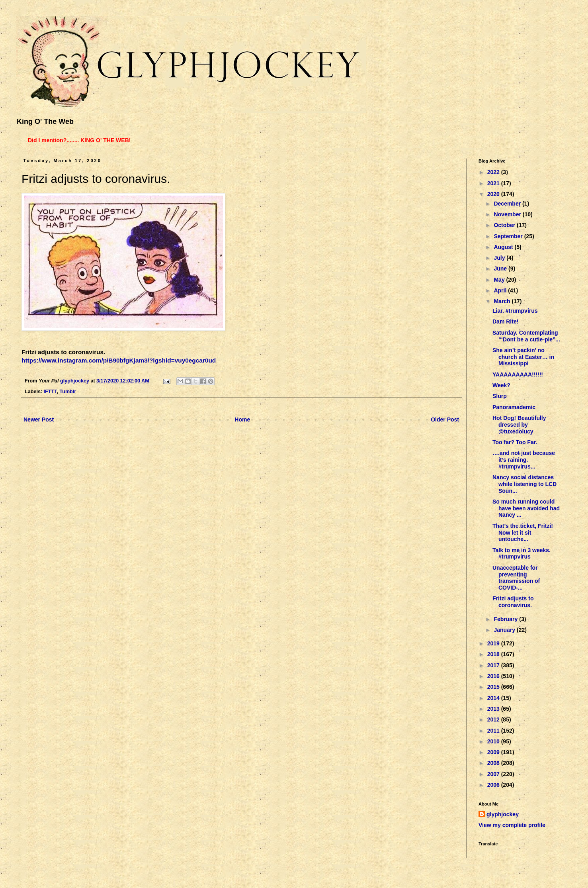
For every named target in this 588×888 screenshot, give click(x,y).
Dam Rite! (505, 321)
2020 (494, 194)
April (501, 290)
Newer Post (39, 419)
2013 (494, 709)
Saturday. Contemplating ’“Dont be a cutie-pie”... (526, 336)
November (508, 214)
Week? (501, 385)
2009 (494, 752)
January (505, 630)
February (506, 619)
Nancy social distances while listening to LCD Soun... (525, 484)
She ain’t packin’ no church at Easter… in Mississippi (523, 357)
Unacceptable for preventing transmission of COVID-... (516, 578)
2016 (494, 676)
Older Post (445, 419)
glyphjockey (503, 814)
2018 (494, 654)
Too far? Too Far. (515, 442)
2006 (494, 785)
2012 (494, 719)
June (501, 269)
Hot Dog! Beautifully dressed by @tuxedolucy (519, 425)
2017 (494, 665)
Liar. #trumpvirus (515, 311)
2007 (494, 774)
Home (242, 419)
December (508, 204)
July (500, 258)
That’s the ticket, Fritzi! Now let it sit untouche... (523, 533)
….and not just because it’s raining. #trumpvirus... (524, 460)
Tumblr (68, 392)
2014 (494, 698)
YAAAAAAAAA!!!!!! (518, 374)
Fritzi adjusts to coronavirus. (513, 602)
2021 (494, 183)
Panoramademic (514, 407)
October (505, 225)
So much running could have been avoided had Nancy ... (526, 508)
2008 (494, 763)
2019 (494, 643)
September (509, 236)
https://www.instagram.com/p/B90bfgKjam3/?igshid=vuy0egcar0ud (119, 360)
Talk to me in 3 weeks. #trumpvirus (522, 554)
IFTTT (50, 392)
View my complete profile (512, 825)
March (503, 301)
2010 (494, 741)
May (500, 280)
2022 (494, 172)
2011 (494, 731)
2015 (494, 687)
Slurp (500, 396)
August (504, 247)
